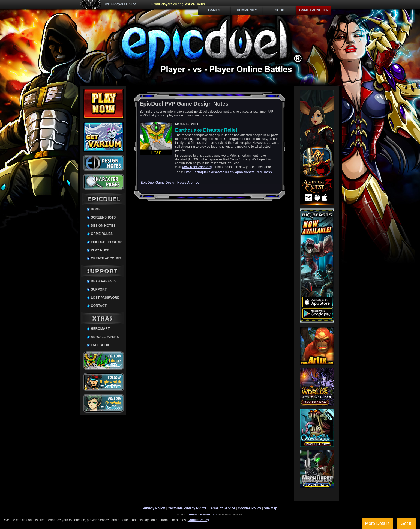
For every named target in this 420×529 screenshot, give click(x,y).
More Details (377, 523)
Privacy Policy (154, 508)
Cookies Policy (249, 508)
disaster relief (222, 172)
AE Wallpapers (105, 337)
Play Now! (100, 250)
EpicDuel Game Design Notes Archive (170, 183)
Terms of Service (222, 508)
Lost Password (105, 298)
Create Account (106, 258)
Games (214, 10)
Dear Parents (104, 281)
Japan (238, 172)
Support (99, 289)
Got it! (406, 523)
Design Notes (103, 226)
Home (96, 209)
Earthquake (201, 172)
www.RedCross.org (197, 167)
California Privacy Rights (187, 508)
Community (247, 10)
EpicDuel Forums (107, 242)
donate (249, 172)
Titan (188, 172)
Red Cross (264, 172)
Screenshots (103, 217)
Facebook (100, 345)
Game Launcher (314, 10)
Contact (99, 306)
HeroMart (100, 329)
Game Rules (102, 234)
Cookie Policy (198, 520)
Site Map (270, 508)
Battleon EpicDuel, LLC (202, 515)
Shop (280, 10)
